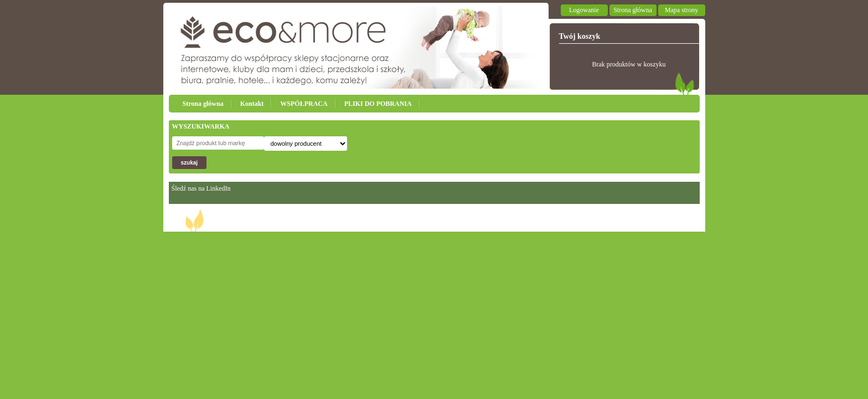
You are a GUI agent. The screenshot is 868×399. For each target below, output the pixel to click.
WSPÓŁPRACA (304, 104)
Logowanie (584, 10)
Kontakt (252, 104)
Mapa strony (681, 10)
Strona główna (633, 10)
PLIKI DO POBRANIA (378, 104)
